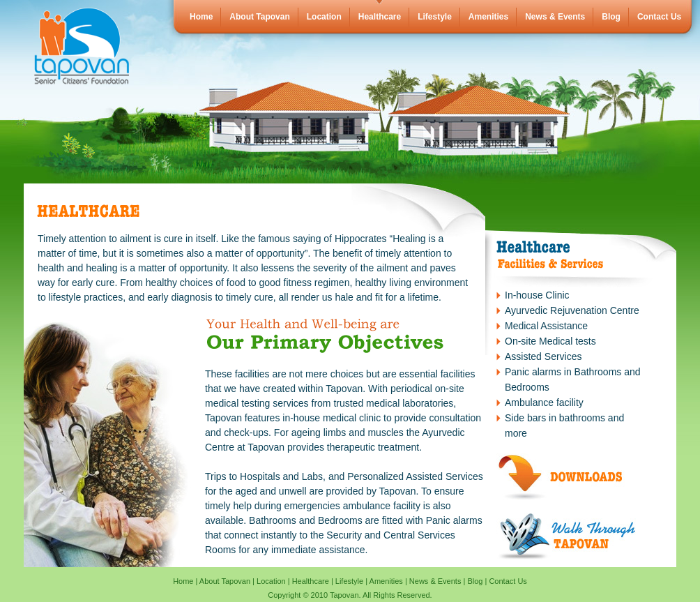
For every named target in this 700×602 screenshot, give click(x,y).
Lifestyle (435, 17)
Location (324, 17)
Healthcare (380, 17)
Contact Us (659, 17)
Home (201, 17)
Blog (611, 17)
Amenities (488, 17)
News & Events (555, 17)
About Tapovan (259, 17)
